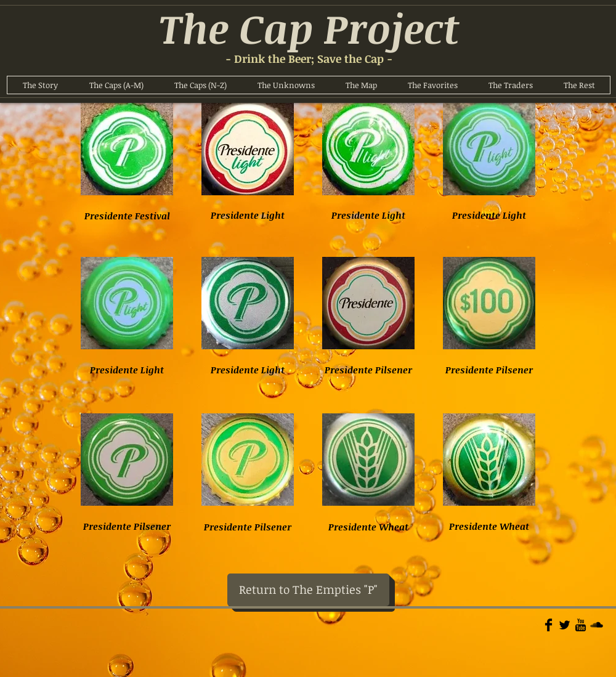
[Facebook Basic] (549, 625)
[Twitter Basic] (565, 625)
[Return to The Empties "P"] (308, 590)
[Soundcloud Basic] (597, 625)
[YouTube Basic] (581, 625)
